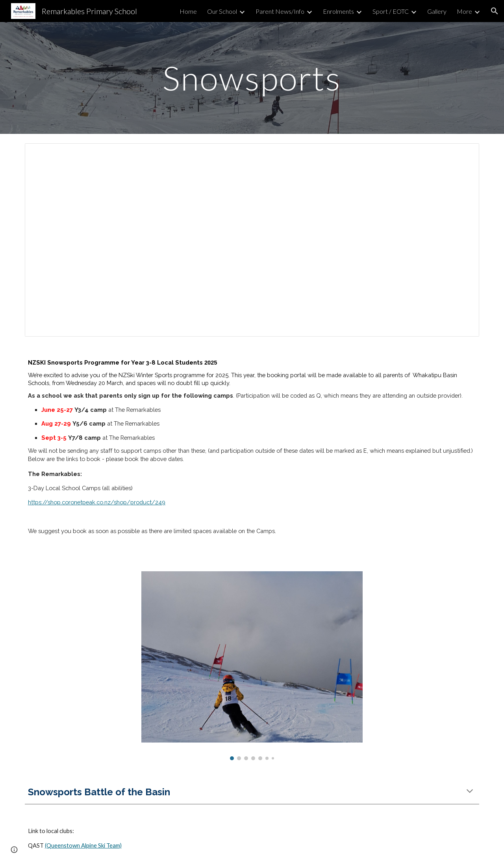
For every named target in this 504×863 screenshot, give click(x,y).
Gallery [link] (437, 11)
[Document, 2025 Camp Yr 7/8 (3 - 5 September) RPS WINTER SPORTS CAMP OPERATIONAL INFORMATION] (252, 240)
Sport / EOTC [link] (391, 11)
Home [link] (188, 11)
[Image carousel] (252, 666)
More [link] (464, 11)
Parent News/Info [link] (280, 11)
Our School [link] (222, 11)
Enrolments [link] (338, 11)
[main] (252, 78)
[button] (495, 11)
